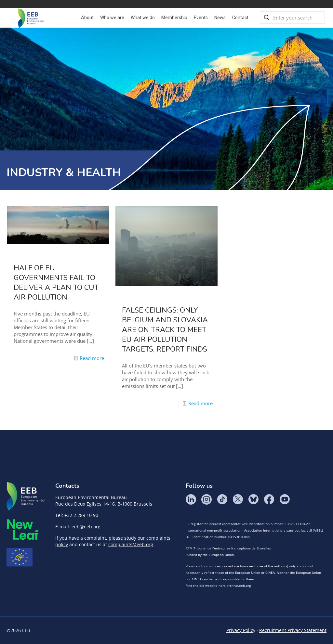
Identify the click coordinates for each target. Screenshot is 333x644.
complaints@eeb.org (131, 544)
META (23, 529)
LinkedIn (191, 499)
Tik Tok (222, 499)
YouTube (285, 499)
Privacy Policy (241, 630)
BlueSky (253, 499)
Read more (92, 358)
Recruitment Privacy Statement (293, 630)
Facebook (269, 499)
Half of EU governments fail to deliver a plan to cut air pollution (56, 283)
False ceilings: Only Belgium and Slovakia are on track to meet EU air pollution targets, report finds (165, 330)
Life (20, 557)
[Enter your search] (292, 18)
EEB (26, 496)
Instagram (206, 499)
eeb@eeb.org (86, 527)
